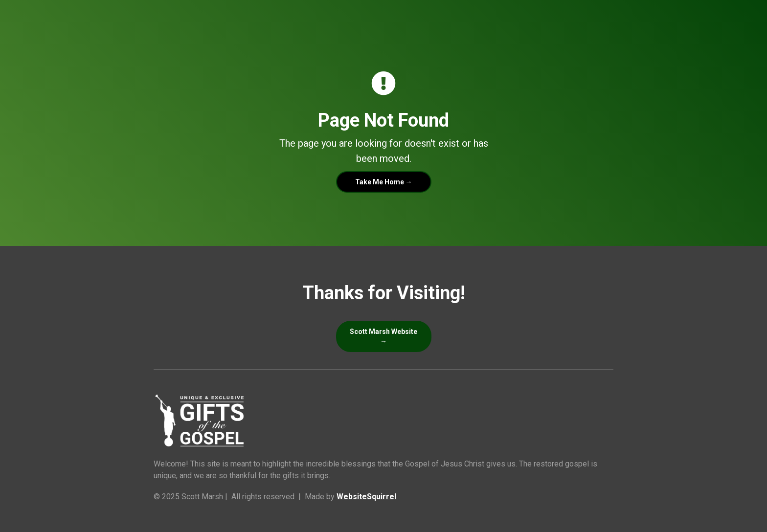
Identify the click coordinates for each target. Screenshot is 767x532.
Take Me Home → (384, 182)
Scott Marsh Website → (383, 336)
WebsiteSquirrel (366, 497)
